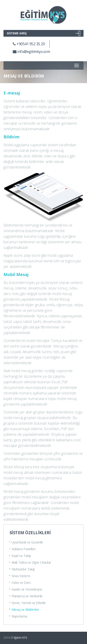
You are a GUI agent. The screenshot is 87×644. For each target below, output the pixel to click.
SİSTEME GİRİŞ (43, 33)
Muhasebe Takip (22, 569)
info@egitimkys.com (31, 52)
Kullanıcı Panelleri (23, 549)
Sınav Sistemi (20, 576)
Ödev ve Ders (20, 583)
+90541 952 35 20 (29, 44)
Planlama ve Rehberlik (26, 596)
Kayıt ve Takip (20, 556)
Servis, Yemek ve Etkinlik (27, 603)
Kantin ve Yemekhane (26, 589)
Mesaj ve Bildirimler (24, 610)
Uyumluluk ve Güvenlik (26, 542)
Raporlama (18, 616)
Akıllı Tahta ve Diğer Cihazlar (30, 562)
